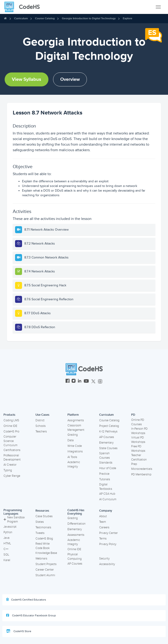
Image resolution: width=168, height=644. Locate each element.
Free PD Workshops (138, 449)
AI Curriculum (108, 499)
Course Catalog (45, 18)
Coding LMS (11, 420)
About (103, 516)
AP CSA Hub (107, 494)
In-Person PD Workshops (139, 431)
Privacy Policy (108, 544)
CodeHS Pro (11, 432)
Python (8, 532)
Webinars (41, 559)
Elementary (106, 443)
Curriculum (21, 18)
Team (103, 522)
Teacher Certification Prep (139, 459)
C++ (6, 549)
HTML (7, 543)
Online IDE (10, 426)
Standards (106, 463)
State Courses (108, 448)
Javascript (10, 527)
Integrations (75, 451)
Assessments (76, 535)
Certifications (12, 450)
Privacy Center (108, 533)
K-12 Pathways (108, 432)
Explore (128, 18)
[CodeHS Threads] (100, 381)
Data (71, 440)
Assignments (76, 420)
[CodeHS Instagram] (74, 381)
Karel (7, 560)
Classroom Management (76, 428)
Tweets (40, 533)
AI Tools (72, 457)
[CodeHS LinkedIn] (80, 381)
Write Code (75, 446)
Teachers (41, 432)
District (40, 420)
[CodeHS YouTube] (86, 381)
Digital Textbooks (106, 487)
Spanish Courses (105, 456)
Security (104, 559)
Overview (70, 79)
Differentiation (76, 524)
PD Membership (141, 474)
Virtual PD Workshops (138, 440)
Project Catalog (109, 426)
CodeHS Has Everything (76, 512)
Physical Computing (74, 557)
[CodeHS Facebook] (68, 381)
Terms (103, 539)
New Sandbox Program (14, 520)
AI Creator (10, 465)
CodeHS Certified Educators (26, 600)
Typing (8, 470)
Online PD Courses (138, 422)
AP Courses (107, 437)
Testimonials (43, 527)
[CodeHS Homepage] (24, 7)
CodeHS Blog (44, 539)
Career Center (45, 570)
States (40, 522)
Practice (104, 474)
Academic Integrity (74, 464)
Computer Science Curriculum (10, 441)
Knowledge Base (46, 553)
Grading (73, 435)
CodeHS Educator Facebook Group (31, 615)
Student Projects (46, 564)
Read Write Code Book (43, 546)
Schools (41, 426)
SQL (6, 555)
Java (6, 538)
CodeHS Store (19, 631)
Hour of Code (108, 468)
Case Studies (44, 516)
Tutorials (105, 479)
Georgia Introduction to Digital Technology (89, 18)
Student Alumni (45, 575)
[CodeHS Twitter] (93, 381)
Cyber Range (12, 476)
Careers (104, 527)
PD (133, 415)
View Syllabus (27, 79)
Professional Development (12, 458)
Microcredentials (142, 469)
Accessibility (107, 564)
